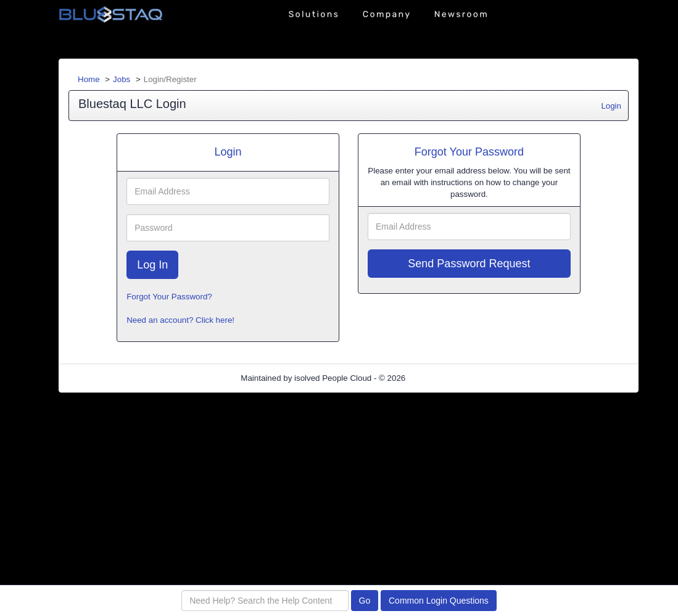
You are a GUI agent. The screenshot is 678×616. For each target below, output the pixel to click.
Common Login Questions (439, 601)
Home (89, 79)
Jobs (122, 79)
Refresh (442, 378)
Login (611, 106)
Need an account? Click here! (180, 320)
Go (365, 601)
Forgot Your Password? (169, 297)
